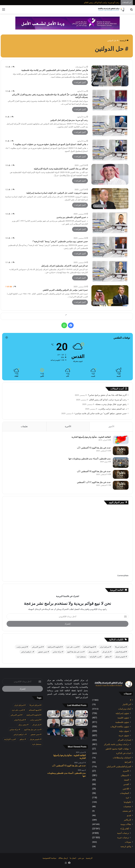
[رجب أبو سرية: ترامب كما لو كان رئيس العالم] (67, 714)
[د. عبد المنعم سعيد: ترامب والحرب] (67, 722)
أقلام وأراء (125, 829)
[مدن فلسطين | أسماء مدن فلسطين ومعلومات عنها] (121, 463)
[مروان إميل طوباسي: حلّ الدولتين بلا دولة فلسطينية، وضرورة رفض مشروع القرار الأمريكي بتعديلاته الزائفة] (110, 100)
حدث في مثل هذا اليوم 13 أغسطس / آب (94, 448)
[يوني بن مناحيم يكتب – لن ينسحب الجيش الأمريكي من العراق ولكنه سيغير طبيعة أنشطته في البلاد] (54, 723)
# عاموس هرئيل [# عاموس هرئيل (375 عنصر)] (121, 657)
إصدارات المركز (124, 740)
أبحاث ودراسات (125, 709)
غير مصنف (127, 811)
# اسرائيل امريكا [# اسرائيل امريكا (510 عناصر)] (121, 647)
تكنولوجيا (127, 802)
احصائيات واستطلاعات (122, 758)
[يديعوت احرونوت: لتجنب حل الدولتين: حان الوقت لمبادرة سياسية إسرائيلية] (110, 199)
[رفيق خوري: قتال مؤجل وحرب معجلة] (81, 722)
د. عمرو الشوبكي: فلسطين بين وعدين (72, 217)
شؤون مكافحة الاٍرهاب (120, 727)
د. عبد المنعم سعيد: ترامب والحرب (112, 409)
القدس (126, 784)
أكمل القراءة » (80, 82)
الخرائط (128, 762)
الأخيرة (68, 426)
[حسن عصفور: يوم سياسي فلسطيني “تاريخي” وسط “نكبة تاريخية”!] (110, 247)
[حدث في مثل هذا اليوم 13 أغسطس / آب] (121, 451)
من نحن (81, 858)
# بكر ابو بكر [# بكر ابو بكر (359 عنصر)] (107, 652)
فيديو (129, 815)
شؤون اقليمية (123, 718)
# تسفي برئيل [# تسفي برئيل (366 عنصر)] (93, 652)
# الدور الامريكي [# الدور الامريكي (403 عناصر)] (38, 647)
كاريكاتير (128, 820)
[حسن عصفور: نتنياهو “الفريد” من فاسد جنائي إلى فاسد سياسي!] (54, 714)
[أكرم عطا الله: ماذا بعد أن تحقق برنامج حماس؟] (81, 714)
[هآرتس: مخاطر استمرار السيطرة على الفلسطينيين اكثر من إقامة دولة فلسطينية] (110, 76)
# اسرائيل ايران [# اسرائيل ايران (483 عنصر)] (105, 647)
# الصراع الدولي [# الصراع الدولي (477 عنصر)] (121, 652)
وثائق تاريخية (126, 847)
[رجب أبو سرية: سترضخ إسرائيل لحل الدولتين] (110, 126)
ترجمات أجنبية (123, 833)
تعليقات (24, 426)
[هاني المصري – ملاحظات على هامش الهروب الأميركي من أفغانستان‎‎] (67, 733)
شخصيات (127, 807)
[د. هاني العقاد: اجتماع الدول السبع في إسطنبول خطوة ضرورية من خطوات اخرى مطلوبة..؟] (110, 150)
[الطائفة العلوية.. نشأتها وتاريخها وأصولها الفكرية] (121, 440)
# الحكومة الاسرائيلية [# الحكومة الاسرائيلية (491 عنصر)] (55, 647)
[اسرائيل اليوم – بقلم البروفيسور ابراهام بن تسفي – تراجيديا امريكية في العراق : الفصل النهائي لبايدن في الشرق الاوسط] (81, 734)
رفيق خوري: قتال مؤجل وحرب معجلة (111, 404)
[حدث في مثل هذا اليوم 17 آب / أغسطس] (121, 485)
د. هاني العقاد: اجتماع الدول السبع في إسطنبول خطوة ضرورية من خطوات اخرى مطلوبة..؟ (50, 144)
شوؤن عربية (124, 736)
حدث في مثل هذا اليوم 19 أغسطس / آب (94, 472)
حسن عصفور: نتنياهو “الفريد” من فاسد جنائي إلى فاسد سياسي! (101, 413)
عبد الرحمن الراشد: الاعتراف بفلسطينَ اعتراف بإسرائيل (64, 266)
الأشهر (111, 426)
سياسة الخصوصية (49, 858)
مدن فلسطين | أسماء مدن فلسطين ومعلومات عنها (89, 459)
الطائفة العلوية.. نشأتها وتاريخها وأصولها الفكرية (91, 437)
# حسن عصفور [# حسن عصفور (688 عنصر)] (43, 652)
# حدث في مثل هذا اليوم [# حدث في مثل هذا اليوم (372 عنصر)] (76, 652)
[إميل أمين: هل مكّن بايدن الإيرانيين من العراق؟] (54, 732)
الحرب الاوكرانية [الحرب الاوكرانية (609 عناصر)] (96, 657)
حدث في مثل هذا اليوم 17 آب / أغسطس (94, 482)
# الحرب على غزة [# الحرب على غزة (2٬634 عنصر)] (73, 647)
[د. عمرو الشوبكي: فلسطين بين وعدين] (110, 223)
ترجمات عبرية (123, 838)
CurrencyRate (123, 576)
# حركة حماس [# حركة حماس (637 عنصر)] (58, 652)
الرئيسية (124, 40)
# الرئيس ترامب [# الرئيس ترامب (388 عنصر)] (22, 647)
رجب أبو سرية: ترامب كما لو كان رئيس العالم (102, 3)
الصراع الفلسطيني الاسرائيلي (119, 767)
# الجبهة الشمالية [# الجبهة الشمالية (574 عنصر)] (90, 647)
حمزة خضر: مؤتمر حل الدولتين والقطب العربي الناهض (65, 290)
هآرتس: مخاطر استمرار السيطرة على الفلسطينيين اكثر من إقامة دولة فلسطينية (55, 70)
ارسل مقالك (63, 858)
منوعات (128, 842)
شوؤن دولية (124, 731)
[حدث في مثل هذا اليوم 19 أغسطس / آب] (121, 475)
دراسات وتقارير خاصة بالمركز (117, 744)
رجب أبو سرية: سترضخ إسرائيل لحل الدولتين (69, 120)
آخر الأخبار (127, 704)
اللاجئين (126, 789)
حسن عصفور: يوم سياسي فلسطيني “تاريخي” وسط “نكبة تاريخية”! (60, 241)
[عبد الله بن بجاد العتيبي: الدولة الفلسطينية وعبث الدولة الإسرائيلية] (110, 174)
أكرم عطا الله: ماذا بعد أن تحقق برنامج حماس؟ (107, 395)
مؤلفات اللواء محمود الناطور (117, 749)
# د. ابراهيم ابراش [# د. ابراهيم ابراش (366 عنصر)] (28, 652)
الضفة (126, 780)
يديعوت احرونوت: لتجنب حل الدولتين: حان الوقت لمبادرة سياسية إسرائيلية (57, 193)
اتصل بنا (73, 858)
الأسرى (126, 771)
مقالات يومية (126, 824)
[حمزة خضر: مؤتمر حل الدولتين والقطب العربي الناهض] (110, 296)
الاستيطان (125, 776)
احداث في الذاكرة (124, 753)
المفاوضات (124, 793)
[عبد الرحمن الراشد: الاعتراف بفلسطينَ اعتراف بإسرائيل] (110, 271)
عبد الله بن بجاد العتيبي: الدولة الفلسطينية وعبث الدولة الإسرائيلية (61, 169)
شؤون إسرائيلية (122, 713)
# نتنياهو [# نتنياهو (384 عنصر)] (108, 657)
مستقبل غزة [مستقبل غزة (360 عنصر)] (81, 657)
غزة (127, 798)
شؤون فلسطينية (122, 722)
